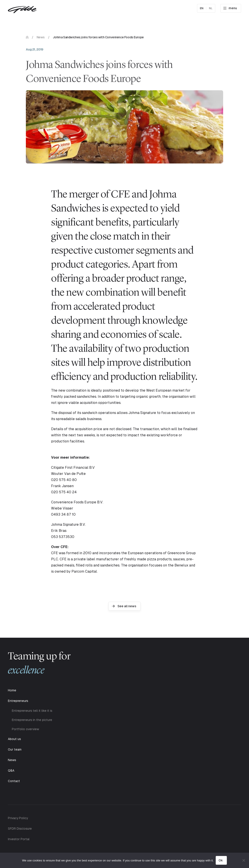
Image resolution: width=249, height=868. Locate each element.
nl (211, 8)
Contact (14, 781)
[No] (244, 860)
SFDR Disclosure (20, 829)
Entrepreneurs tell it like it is (32, 711)
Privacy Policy (18, 818)
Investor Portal (19, 839)
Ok (221, 860)
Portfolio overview (25, 729)
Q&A (11, 770)
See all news (127, 606)
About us (14, 739)
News (41, 38)
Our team (15, 749)
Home (27, 38)
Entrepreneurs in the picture (32, 720)
